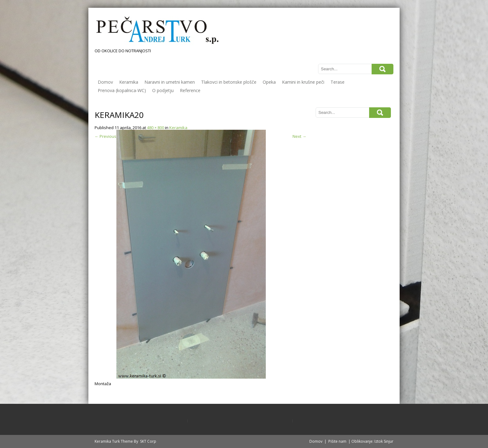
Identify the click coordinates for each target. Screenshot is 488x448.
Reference (190, 90)
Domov (105, 82)
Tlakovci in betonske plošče (229, 82)
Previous (106, 136)
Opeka (269, 82)
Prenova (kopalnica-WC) (122, 90)
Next (299, 136)
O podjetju (163, 90)
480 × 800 (155, 128)
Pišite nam (337, 441)
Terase (338, 82)
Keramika (129, 82)
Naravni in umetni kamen (170, 82)
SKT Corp (148, 441)
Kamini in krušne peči (303, 82)
